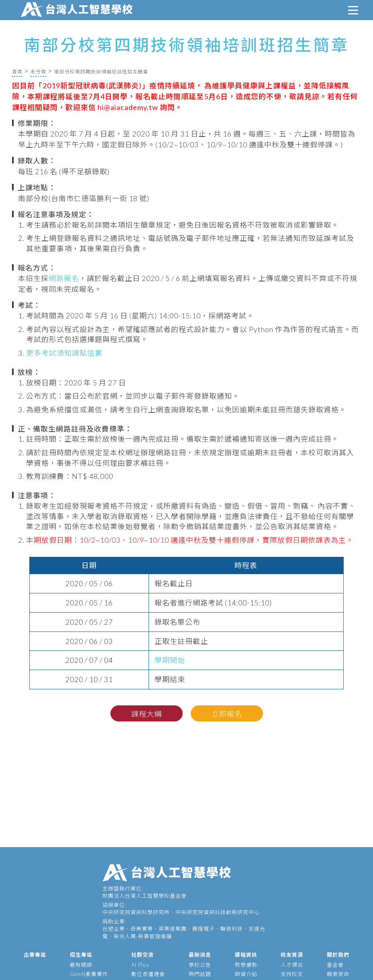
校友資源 (292, 955)
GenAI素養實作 (89, 974)
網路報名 (64, 278)
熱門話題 (200, 974)
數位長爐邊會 (148, 974)
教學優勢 (246, 965)
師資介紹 (246, 974)
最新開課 (81, 965)
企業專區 (35, 955)
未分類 (38, 72)
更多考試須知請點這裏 (64, 353)
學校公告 (200, 965)
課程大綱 (147, 714)
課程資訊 (246, 955)
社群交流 (143, 955)
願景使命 (338, 974)
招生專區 (81, 955)
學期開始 (170, 660)
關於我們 (338, 955)
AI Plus (140, 965)
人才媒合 (292, 965)
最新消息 (200, 955)
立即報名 (227, 714)
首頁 (17, 72)
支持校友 (292, 974)
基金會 (335, 965)
